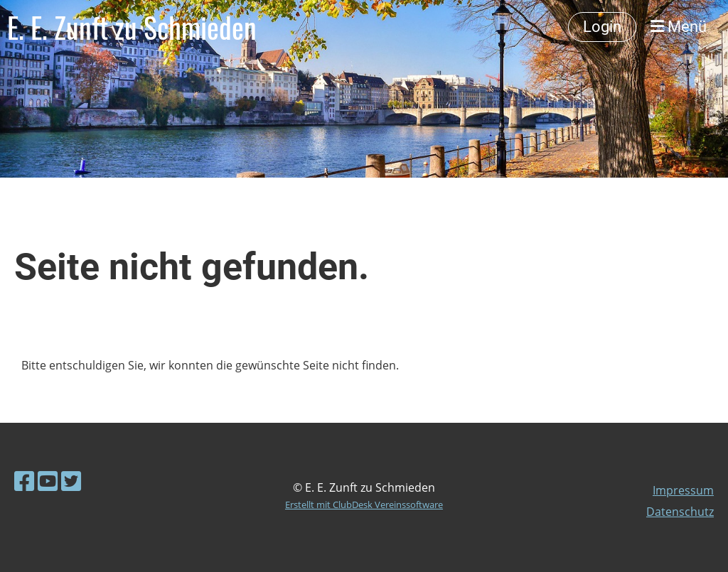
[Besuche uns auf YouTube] (48, 481)
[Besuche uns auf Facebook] (24, 481)
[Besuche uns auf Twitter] (71, 481)
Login (602, 27)
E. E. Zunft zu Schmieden (132, 27)
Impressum (683, 490)
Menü (679, 27)
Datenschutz (680, 512)
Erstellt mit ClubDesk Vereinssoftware (364, 504)
